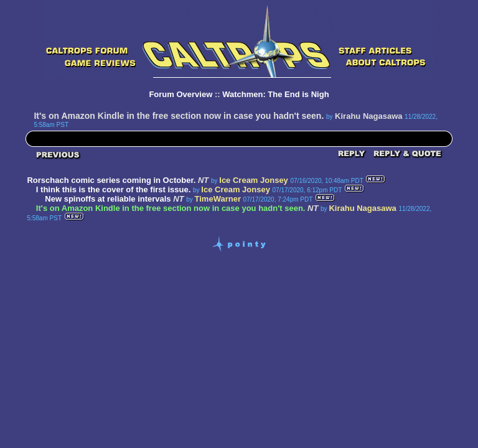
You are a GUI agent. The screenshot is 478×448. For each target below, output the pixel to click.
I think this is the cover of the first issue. (114, 189)
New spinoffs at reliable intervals (108, 199)
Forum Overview (180, 94)
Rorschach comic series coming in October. (111, 180)
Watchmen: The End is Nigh (275, 94)
